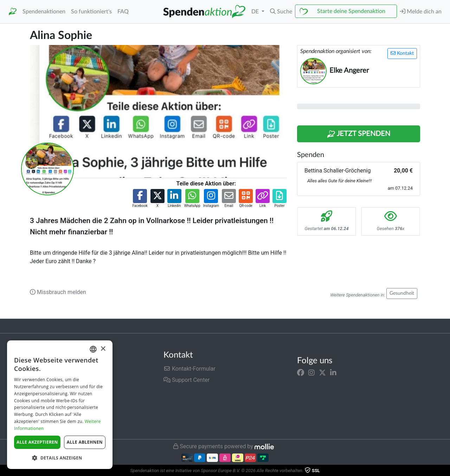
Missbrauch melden (58, 292)
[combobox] (93, 349)
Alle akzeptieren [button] (37, 442)
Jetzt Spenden (359, 134)
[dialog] (60, 405)
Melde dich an (421, 11)
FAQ (123, 12)
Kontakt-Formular (189, 369)
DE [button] (256, 12)
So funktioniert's (91, 12)
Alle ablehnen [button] (85, 442)
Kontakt (402, 53)
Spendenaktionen (44, 12)
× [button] (103, 349)
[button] (281, 12)
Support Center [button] (187, 380)
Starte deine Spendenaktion (351, 11)
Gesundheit (402, 293)
